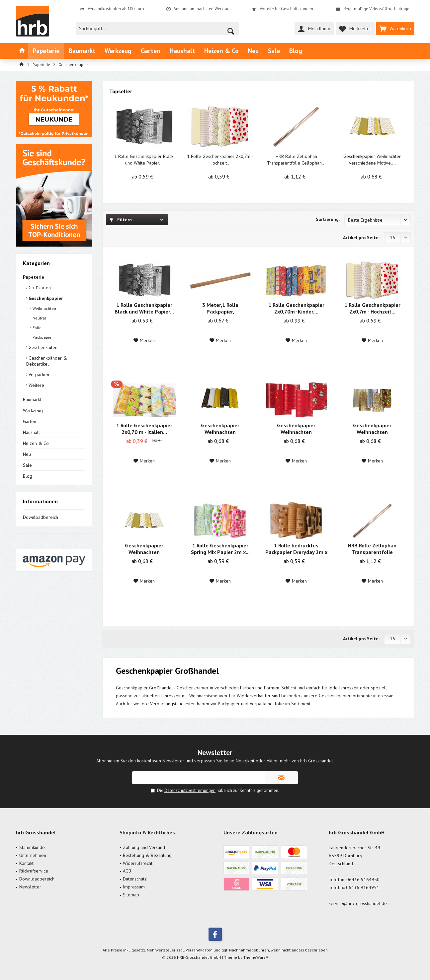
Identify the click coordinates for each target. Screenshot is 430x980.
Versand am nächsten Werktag (202, 9)
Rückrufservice (34, 871)
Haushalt (31, 432)
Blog (28, 476)
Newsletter (30, 887)
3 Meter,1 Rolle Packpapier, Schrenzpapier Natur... (220, 308)
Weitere (36, 385)
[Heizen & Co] (221, 51)
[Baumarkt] (82, 51)
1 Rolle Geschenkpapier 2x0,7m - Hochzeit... (220, 160)
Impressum (134, 887)
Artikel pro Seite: (361, 238)
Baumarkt (32, 399)
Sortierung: (328, 219)
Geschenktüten (42, 347)
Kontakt (26, 863)
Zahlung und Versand (144, 847)
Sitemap (131, 895)
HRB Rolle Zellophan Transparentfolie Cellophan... (296, 160)
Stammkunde (32, 847)
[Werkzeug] (118, 51)
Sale (27, 465)
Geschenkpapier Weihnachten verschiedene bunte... (372, 429)
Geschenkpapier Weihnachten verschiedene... (220, 429)
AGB (127, 871)
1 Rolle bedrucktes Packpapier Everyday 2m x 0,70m (296, 549)
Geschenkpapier (45, 298)
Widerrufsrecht (138, 863)
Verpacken (38, 375)
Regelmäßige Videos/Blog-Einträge (377, 9)
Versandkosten (199, 950)
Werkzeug (33, 410)
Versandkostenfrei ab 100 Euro (116, 9)
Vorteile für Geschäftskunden (286, 9)
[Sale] (274, 51)
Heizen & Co (36, 443)
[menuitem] (395, 29)
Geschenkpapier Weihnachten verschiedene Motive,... (372, 160)
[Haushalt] (182, 51)
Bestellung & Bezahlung (147, 855)
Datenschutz (135, 879)
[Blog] (296, 51)
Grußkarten (39, 288)
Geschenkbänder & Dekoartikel (47, 361)
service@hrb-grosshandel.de (358, 903)
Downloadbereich (41, 517)
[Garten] (151, 51)
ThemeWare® (256, 957)
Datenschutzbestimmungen (190, 790)
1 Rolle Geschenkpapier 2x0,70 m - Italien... (144, 429)
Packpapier (42, 337)
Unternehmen (33, 855)
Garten (30, 421)
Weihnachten (44, 308)
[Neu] (253, 51)
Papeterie (34, 277)
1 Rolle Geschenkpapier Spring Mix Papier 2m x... (220, 549)
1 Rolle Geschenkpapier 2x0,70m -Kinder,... (296, 308)
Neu (27, 454)
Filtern (121, 220)
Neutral (39, 318)
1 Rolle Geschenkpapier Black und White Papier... (144, 160)
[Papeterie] (46, 51)
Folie (37, 328)
